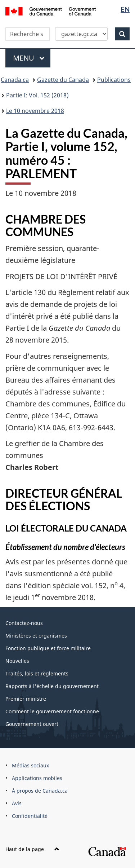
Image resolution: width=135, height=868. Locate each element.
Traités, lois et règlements (37, 673)
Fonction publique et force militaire (48, 648)
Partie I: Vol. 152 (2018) (37, 95)
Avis (17, 803)
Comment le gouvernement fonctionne (52, 711)
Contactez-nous (24, 623)
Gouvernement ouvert (32, 724)
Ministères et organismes (36, 636)
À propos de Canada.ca (40, 791)
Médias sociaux (30, 765)
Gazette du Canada (63, 80)
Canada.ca (15, 80)
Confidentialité (30, 816)
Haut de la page (32, 849)
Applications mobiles (37, 778)
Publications (114, 80)
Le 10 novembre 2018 (35, 111)
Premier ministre (26, 699)
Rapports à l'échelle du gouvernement (52, 686)
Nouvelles (17, 661)
